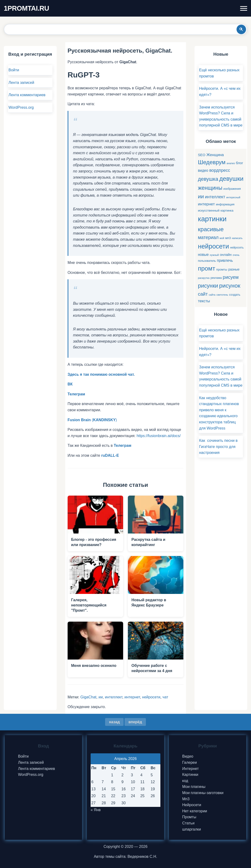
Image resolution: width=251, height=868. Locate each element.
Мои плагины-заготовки (203, 793)
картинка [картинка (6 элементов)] (227, 210)
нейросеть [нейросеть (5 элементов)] (237, 248)
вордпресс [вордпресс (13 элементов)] (220, 170)
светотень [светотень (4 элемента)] (222, 295)
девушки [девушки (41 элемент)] (231, 179)
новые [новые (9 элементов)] (203, 255)
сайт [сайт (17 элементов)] (203, 294)
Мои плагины (194, 787)
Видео (188, 756)
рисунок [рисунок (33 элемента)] (230, 286)
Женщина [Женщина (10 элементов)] (215, 155)
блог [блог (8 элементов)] (239, 163)
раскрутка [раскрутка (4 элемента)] (204, 278)
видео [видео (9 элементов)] (203, 170)
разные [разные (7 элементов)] (234, 269)
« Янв (96, 810)
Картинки (190, 775)
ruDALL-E (110, 455)
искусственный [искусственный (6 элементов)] (209, 210)
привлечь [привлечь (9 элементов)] (225, 260)
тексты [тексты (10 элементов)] (204, 301)
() (92, 420)
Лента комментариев (27, 95)
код (185, 781)
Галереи (190, 762)
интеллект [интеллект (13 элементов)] (215, 197)
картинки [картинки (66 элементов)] (212, 219)
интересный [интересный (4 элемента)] (233, 197)
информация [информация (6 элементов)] (225, 204)
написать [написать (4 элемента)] (237, 238)
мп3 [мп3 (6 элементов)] (228, 238)
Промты (189, 817)
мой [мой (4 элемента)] (222, 238)
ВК (70, 384)
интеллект (114, 697)
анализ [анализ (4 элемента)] (231, 163)
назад (114, 722)
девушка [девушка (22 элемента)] (208, 179)
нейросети (151, 697)
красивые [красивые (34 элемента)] (211, 229)
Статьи (188, 823)
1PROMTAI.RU (26, 8)
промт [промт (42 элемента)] (207, 268)
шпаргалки (192, 829)
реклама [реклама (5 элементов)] (216, 278)
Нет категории (195, 811)
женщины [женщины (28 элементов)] (210, 188)
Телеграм (123, 445)
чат (165, 697)
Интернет (191, 769)
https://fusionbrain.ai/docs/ (159, 436)
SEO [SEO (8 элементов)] (202, 155)
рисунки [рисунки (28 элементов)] (208, 286)
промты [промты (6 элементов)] (222, 269)
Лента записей (21, 83)
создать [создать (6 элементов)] (235, 295)
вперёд (135, 722)
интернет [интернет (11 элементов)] (206, 204)
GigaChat (88, 697)
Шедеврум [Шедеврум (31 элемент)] (212, 162)
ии (101, 697)
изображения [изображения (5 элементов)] (232, 189)
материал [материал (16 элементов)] (208, 237)
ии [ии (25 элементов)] (201, 197)
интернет (132, 697)
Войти (14, 70)
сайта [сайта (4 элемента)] (212, 295)
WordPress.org (21, 107)
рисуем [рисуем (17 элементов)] (231, 277)
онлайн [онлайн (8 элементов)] (226, 255)
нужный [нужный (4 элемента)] (214, 255)
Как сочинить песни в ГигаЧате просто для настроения (218, 447)
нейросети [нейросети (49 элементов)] (213, 246)
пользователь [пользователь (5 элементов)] (207, 261)
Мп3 (186, 799)
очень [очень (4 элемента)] (236, 255)
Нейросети (192, 805)
